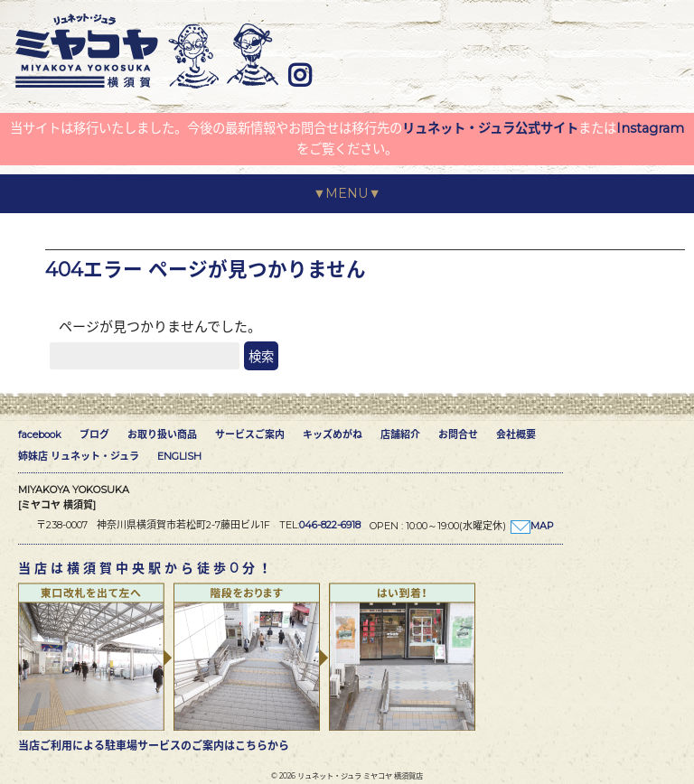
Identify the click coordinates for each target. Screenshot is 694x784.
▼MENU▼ (347, 193)
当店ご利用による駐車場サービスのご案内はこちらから (154, 746)
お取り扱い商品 (162, 434)
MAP (542, 526)
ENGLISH (179, 456)
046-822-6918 (330, 525)
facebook (40, 434)
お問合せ (458, 434)
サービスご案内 (250, 434)
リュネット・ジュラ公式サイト (490, 128)
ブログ (94, 434)
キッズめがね (333, 434)
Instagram (650, 128)
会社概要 (516, 434)
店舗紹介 (400, 434)
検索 (261, 357)
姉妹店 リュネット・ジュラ (79, 456)
